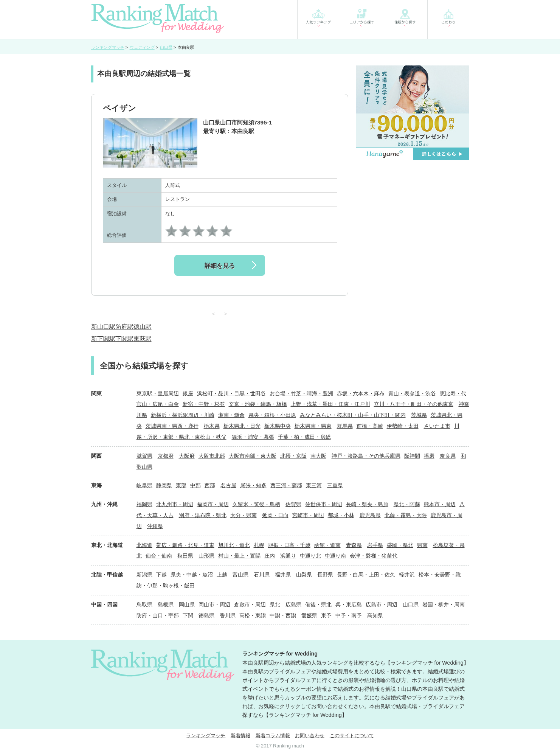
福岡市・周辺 (213, 504)
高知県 (375, 615)
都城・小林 (341, 515)
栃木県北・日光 (242, 426)
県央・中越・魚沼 (192, 575)
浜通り (288, 556)
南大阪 (318, 456)
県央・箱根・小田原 (272, 415)
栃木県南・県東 (313, 426)
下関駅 (124, 339)
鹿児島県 (370, 515)
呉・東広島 (349, 604)
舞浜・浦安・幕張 (253, 437)
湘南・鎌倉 (231, 415)
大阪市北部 (212, 456)
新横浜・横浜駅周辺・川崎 (183, 415)
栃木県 (212, 426)
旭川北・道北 (234, 545)
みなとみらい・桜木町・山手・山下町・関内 (353, 415)
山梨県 (304, 575)
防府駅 (124, 327)
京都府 (166, 456)
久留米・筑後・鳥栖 (256, 504)
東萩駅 (143, 339)
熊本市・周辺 (440, 504)
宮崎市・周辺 (308, 515)
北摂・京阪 (293, 456)
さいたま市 (437, 426)
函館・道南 (327, 545)
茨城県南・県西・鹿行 (172, 426)
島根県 (166, 604)
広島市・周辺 (382, 604)
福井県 (283, 575)
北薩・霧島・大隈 (406, 515)
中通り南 (335, 556)
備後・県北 (318, 604)
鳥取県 (144, 604)
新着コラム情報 (273, 736)
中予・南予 (349, 615)
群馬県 (345, 426)
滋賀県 (144, 456)
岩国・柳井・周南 (444, 604)
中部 (195, 485)
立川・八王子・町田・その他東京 (414, 404)
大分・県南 (244, 515)
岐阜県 (144, 485)
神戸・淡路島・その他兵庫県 (366, 456)
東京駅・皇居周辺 (158, 393)
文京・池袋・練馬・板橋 (258, 404)
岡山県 (187, 604)
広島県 (293, 604)
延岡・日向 (275, 515)
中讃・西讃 (283, 615)
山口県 (411, 604)
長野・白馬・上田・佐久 (366, 575)
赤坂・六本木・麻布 (361, 393)
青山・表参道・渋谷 (412, 393)
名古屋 (228, 485)
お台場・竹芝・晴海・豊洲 (301, 393)
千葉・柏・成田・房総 (304, 437)
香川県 (228, 615)
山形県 (206, 556)
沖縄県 (155, 526)
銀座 (188, 393)
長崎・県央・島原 (367, 504)
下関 (188, 615)
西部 (210, 485)
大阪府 (187, 456)
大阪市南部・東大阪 (253, 456)
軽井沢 (407, 575)
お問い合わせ (310, 736)
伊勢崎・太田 (403, 426)
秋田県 (185, 556)
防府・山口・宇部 (158, 615)
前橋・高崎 (370, 426)
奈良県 (448, 456)
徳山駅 (143, 327)
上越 (222, 575)
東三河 (314, 485)
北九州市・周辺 (175, 504)
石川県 (262, 575)
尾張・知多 (253, 485)
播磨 (429, 456)
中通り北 (310, 556)
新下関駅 (103, 339)
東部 (181, 485)
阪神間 (412, 456)
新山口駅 (103, 327)
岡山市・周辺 (214, 604)
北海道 (144, 545)
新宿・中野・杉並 (204, 404)
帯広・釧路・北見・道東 (185, 545)
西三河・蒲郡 (286, 485)
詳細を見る (220, 266)
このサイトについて (352, 736)
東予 (326, 615)
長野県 (325, 575)
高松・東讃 (253, 615)
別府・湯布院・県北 (203, 515)
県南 (422, 545)
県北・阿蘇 (407, 504)
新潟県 (144, 575)
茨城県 (419, 415)
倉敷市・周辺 (250, 604)
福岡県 (144, 504)
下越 (161, 575)
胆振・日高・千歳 (289, 545)
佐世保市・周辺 (324, 504)
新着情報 (240, 736)
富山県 (240, 575)
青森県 (354, 545)
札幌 (259, 545)
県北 (275, 604)
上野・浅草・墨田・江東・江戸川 (330, 404)
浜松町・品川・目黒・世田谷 (231, 393)
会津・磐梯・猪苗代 (374, 556)
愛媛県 (309, 615)
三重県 (335, 485)
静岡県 (164, 485)
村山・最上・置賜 (239, 556)
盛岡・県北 (400, 545)
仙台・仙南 (159, 556)
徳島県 (206, 615)
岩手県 (375, 545)
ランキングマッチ (206, 736)
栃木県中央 (278, 426)
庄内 (270, 556)
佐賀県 (293, 504)
